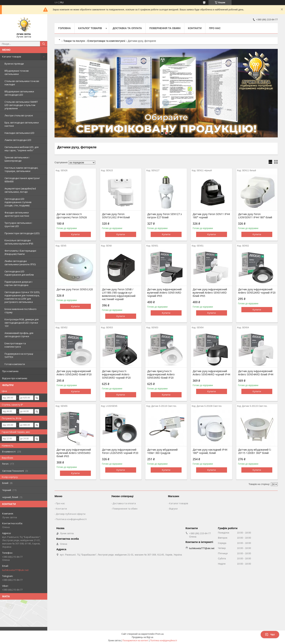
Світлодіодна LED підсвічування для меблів (19, 273)
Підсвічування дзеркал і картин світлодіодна (18, 283)
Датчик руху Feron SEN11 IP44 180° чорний (211, 216)
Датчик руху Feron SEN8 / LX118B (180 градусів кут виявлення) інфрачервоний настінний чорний (119, 294)
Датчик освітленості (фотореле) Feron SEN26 (72, 216)
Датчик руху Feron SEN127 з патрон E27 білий (164, 216)
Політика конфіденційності (71, 519)
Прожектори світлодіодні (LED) (22, 233)
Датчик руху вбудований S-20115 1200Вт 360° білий (255, 451)
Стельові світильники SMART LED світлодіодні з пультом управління (21, 105)
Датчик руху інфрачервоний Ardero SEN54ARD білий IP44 (256, 373)
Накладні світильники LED (19, 133)
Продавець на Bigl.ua (142, 637)
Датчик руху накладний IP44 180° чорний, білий (210, 451)
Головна (64, 28)
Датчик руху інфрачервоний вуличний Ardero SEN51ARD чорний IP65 (164, 293)
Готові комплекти (15, 364)
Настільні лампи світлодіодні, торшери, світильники (21, 169)
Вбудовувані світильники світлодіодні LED (19, 93)
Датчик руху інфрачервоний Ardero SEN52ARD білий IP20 (74, 373)
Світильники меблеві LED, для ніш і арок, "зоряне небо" (22, 149)
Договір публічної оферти (71, 514)
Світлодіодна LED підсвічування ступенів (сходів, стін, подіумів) (18, 202)
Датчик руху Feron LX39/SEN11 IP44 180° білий (255, 216)
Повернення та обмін (165, 28)
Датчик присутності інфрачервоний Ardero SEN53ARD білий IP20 (161, 374)
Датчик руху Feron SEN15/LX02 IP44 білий (116, 216)
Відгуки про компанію (15, 378)
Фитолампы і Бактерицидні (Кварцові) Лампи (20, 252)
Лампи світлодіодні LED (18, 140)
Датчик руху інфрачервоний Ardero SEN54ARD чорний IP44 (211, 373)
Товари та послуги (74, 41)
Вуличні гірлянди (14, 64)
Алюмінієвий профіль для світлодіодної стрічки (19, 335)
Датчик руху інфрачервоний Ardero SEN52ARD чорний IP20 (257, 291)
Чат (270, 635)
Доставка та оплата (127, 28)
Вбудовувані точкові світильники (17, 72)
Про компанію (10, 371)
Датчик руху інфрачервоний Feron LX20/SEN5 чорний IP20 (120, 451)
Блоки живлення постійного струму (21, 311)
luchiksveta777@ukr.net (15, 570)
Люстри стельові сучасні (19, 115)
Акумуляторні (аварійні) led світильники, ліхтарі (20, 190)
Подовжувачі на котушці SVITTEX (19, 355)
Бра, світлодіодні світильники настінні (22, 124)
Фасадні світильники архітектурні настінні (17, 214)
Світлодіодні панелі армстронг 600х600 (22, 180)
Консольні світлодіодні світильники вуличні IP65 (19, 242)
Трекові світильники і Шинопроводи (17, 159)
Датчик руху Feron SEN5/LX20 (75, 289)
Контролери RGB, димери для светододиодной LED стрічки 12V (22, 323)
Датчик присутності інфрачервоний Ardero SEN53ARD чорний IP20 (116, 374)
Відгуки (173, 509)
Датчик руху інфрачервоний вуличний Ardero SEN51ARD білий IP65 (210, 293)
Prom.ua (159, 634)
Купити (75, 234)
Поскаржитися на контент (135, 641)
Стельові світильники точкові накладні (22, 83)
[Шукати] (44, 44)
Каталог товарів (12, 57)
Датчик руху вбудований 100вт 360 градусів (162, 451)
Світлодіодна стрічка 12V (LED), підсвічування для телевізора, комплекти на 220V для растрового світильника (22, 297)
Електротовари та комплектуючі (15, 345)
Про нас (215, 28)
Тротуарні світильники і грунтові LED (18, 224)
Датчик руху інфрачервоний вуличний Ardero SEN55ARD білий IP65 (74, 453)
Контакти (195, 28)
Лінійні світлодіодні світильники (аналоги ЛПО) (20, 263)
